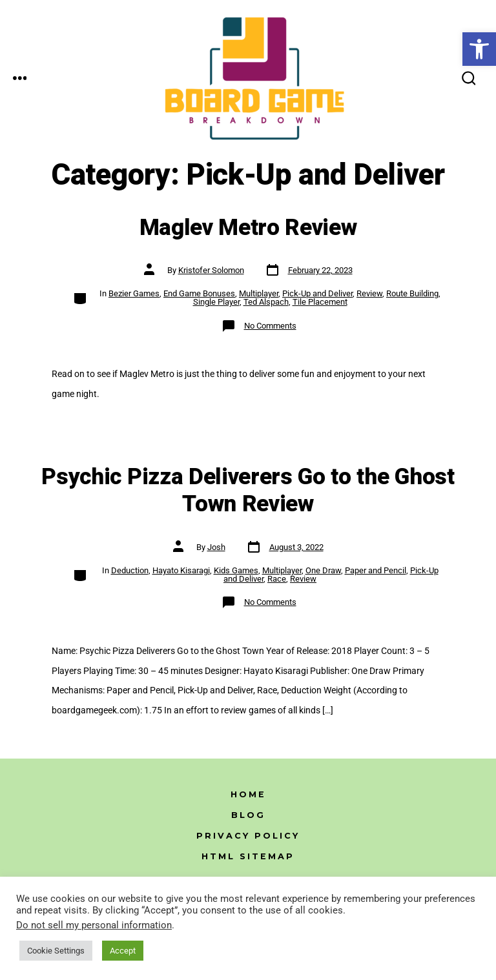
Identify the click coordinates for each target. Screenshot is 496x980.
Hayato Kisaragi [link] (181, 570)
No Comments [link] (270, 326)
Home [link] (248, 794)
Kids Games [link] (236, 570)
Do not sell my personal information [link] (94, 925)
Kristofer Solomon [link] (211, 270)
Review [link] (369, 293)
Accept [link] (123, 951)
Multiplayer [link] (259, 293)
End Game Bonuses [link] (199, 293)
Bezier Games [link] (134, 293)
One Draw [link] (323, 570)
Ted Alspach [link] (266, 302)
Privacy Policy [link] (248, 836)
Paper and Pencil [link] (376, 570)
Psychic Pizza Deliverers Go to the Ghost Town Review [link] (248, 491)
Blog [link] (248, 815)
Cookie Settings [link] (56, 951)
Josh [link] (216, 547)
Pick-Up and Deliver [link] (317, 293)
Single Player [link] (216, 302)
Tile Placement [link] (320, 302)
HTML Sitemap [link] (248, 856)
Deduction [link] (130, 570)
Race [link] (277, 579)
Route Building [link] (412, 293)
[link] (479, 49)
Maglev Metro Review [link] (248, 228)
